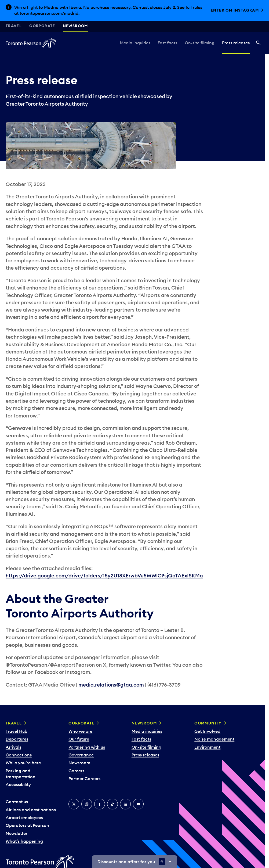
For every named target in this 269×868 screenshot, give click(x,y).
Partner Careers (84, 778)
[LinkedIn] (125, 804)
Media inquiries (135, 43)
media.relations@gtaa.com (111, 685)
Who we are (80, 731)
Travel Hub (17, 731)
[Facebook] (100, 804)
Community (208, 723)
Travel (14, 26)
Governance (81, 755)
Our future (79, 739)
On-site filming (200, 43)
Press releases (236, 43)
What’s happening (24, 841)
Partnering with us (87, 747)
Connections (19, 755)
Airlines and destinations (31, 810)
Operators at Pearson (27, 825)
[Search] (258, 43)
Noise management (214, 739)
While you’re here (23, 763)
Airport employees (24, 817)
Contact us (17, 802)
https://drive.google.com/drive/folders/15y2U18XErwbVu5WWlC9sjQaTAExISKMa (104, 576)
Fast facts (167, 43)
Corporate (42, 26)
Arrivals (13, 747)
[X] (74, 804)
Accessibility (18, 784)
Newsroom (75, 26)
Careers (76, 771)
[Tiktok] (112, 804)
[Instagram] (87, 804)
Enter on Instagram (235, 10)
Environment (207, 747)
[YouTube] (138, 804)
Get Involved (207, 731)
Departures (17, 739)
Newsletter (17, 833)
